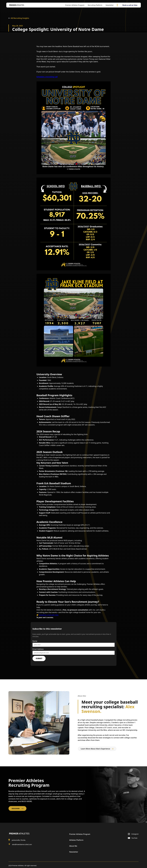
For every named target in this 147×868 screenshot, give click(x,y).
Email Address (38, 649)
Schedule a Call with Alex (49, 615)
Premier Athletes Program (80, 834)
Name (35, 641)
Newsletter (74, 852)
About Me (73, 846)
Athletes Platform (76, 840)
